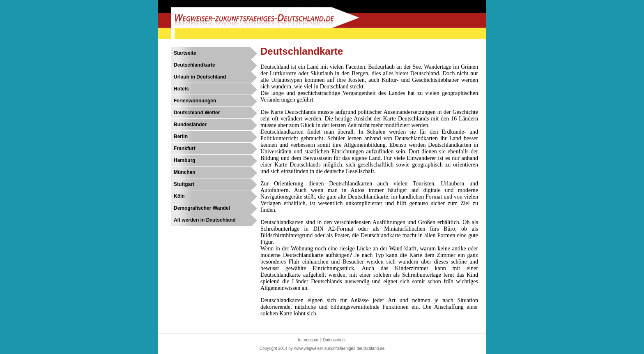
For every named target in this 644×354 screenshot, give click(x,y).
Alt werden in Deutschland (205, 220)
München (185, 172)
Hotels (181, 89)
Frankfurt (185, 148)
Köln (179, 196)
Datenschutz (334, 340)
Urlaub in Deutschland (200, 77)
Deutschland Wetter (197, 113)
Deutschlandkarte (194, 65)
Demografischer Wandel (202, 208)
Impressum (308, 340)
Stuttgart (184, 184)
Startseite (185, 53)
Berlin (181, 137)
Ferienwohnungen (195, 101)
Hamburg (185, 160)
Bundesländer (190, 125)
